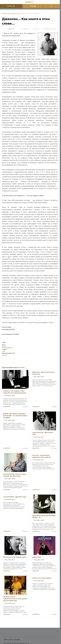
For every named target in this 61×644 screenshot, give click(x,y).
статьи (9, 14)
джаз (4, 344)
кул (3, 355)
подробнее (7, 407)
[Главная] (30, 2)
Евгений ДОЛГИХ (7, 348)
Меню (33, 6)
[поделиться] (25, 29)
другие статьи (16, 14)
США (3, 351)
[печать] (36, 29)
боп (6, 355)
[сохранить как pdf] (50, 29)
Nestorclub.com (25, 643)
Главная (4, 14)
